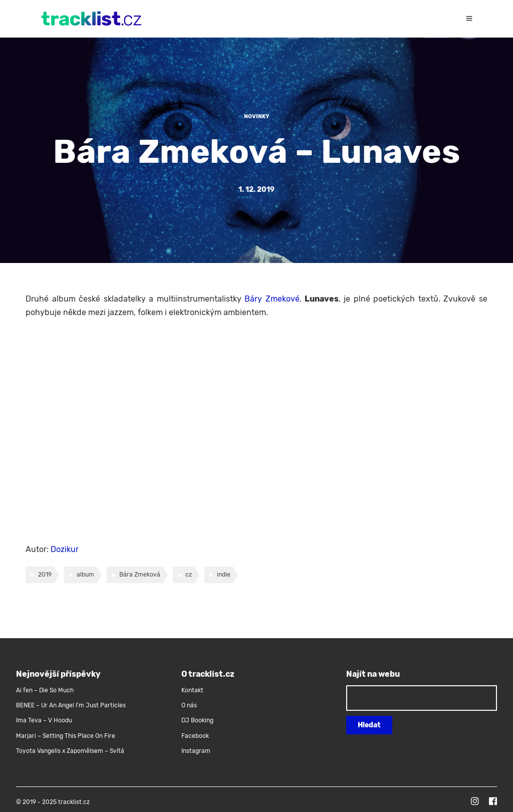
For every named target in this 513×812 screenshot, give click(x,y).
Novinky (257, 116)
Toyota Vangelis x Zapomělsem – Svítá (70, 751)
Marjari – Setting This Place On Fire (66, 736)
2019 (45, 575)
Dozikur (65, 549)
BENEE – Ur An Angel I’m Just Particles (72, 705)
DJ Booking (197, 720)
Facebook (195, 736)
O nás (189, 705)
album (85, 575)
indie (224, 575)
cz (189, 575)
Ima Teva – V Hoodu (44, 720)
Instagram (196, 751)
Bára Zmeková (140, 575)
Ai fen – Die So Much (45, 690)
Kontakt (192, 690)
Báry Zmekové (272, 299)
